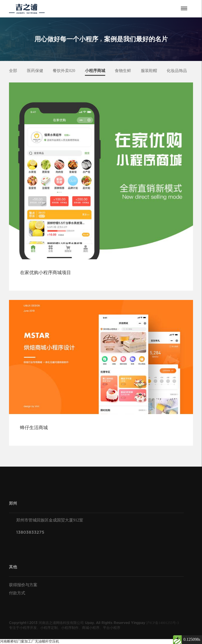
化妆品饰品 (177, 71)
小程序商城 (95, 71)
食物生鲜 (123, 71)
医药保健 (35, 71)
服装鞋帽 (149, 71)
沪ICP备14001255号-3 (162, 623)
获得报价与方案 (23, 585)
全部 (13, 71)
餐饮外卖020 (64, 71)
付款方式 (17, 593)
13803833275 (30, 532)
